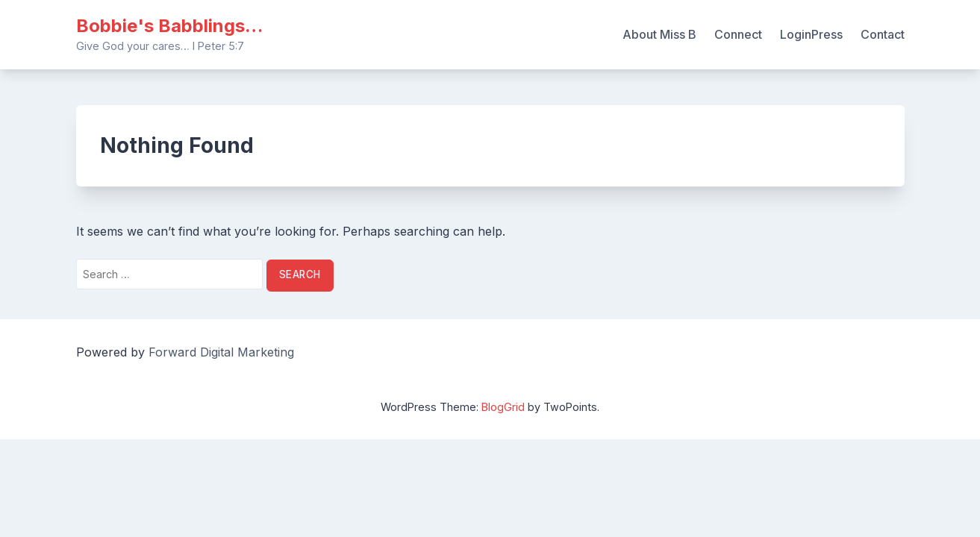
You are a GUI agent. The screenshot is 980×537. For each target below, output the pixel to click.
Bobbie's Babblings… (169, 26)
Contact (883, 34)
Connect (738, 34)
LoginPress (811, 34)
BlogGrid (503, 407)
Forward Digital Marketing (221, 352)
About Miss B (659, 34)
